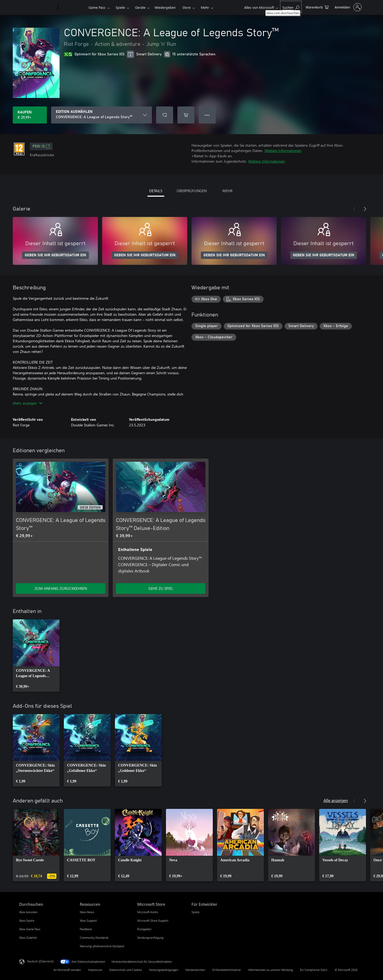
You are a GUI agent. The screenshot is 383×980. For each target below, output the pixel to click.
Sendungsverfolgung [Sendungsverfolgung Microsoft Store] (150, 938)
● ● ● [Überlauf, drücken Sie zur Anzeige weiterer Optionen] (207, 115)
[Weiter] (365, 209)
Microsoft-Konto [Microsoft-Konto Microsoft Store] (148, 912)
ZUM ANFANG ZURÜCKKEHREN (61, 588)
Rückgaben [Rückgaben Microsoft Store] (144, 929)
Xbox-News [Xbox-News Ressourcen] (87, 912)
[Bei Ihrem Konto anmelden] (348, 7)
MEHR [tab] (227, 191)
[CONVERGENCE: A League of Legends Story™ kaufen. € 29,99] (30, 115)
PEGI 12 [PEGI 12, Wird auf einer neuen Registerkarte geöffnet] (41, 146)
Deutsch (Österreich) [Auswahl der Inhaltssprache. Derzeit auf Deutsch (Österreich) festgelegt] (40, 961)
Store (187, 7)
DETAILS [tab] (156, 191)
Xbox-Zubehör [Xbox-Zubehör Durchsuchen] (28, 938)
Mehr (205, 7)
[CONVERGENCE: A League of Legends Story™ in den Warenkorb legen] (186, 115)
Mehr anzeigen (28, 403)
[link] (36, 656)
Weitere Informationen (283, 151)
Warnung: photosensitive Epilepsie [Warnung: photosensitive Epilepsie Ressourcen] (102, 946)
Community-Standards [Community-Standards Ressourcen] (94, 938)
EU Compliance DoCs (314, 970)
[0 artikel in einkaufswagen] (317, 7)
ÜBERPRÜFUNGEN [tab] (192, 191)
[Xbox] (72, 7)
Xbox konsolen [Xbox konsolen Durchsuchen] (28, 912)
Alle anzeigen (336, 800)
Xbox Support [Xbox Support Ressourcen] (88, 921)
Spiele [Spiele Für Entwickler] (195, 912)
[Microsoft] (37, 7)
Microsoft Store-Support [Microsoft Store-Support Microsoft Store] (153, 921)
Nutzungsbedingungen (164, 970)
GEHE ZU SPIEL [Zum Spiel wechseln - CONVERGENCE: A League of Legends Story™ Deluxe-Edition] (161, 588)
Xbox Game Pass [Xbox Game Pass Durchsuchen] (30, 929)
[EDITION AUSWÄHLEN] (101, 115)
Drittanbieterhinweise (226, 970)
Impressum (95, 970)
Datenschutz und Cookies (126, 970)
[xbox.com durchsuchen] (291, 7)
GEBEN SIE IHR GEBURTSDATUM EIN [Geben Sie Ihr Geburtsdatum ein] (55, 255)
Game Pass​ (97, 7)
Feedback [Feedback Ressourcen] (86, 929)
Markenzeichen (195, 970)
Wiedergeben (165, 7)
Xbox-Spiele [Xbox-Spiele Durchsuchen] (27, 921)
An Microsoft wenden (67, 970)
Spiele (120, 7)
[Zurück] (354, 209)
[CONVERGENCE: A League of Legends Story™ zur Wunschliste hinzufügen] (165, 115)
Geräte (140, 7)
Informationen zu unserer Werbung (270, 970)
